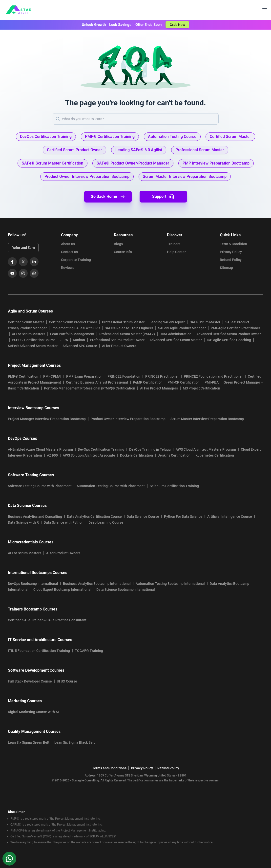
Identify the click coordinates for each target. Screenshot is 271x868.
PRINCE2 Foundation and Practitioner (213, 376)
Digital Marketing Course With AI (33, 712)
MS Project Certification (201, 388)
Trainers (174, 244)
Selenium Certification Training (174, 486)
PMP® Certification (23, 376)
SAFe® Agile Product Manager (182, 328)
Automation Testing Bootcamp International (170, 584)
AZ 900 (52, 455)
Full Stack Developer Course (30, 681)
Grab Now (177, 25)
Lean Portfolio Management (72, 334)
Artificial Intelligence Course (230, 517)
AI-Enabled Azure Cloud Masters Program (40, 449)
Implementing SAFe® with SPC (76, 328)
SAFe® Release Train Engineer (129, 328)
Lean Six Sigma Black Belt (75, 742)
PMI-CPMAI (52, 376)
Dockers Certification (136, 455)
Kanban (79, 340)
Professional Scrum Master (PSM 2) (127, 334)
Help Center (176, 252)
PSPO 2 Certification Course (34, 340)
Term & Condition (233, 244)
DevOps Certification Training (101, 449)
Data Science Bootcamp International (126, 590)
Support (163, 197)
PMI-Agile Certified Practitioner (235, 328)
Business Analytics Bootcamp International (97, 584)
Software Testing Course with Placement (40, 486)
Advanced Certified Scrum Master (176, 340)
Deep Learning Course (106, 522)
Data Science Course (143, 517)
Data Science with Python (64, 522)
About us (68, 244)
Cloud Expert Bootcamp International (62, 590)
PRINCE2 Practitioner (162, 376)
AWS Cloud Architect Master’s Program (206, 449)
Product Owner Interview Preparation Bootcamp (128, 419)
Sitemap (226, 268)
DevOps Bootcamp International (33, 584)
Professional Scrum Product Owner (117, 340)
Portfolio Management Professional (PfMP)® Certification (90, 388)
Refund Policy (231, 260)
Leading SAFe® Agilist (167, 322)
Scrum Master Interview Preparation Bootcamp (207, 419)
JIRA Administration (176, 334)
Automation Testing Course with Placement (111, 486)
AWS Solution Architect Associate (89, 455)
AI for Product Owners (119, 346)
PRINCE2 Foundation (124, 376)
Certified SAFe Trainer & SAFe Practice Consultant (47, 620)
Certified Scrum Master (26, 322)
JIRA (64, 340)
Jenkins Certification (174, 455)
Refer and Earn (23, 248)
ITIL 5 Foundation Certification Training (39, 651)
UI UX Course (67, 681)
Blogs (118, 244)
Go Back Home (108, 197)
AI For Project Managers (159, 388)
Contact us (69, 252)
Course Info (123, 252)
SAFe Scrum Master (205, 322)
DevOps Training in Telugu (150, 449)
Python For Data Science (183, 517)
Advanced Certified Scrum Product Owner (229, 334)
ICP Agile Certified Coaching (229, 340)
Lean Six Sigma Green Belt (29, 742)
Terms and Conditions (109, 768)
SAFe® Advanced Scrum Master (33, 346)
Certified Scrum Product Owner (73, 322)
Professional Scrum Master (123, 322)
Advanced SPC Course (80, 346)
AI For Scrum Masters (29, 334)
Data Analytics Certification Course (94, 517)
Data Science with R (23, 522)
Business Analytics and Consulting (35, 517)
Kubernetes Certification (215, 455)
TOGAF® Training (89, 651)
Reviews (68, 268)
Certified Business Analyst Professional (97, 382)
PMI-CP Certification (184, 382)
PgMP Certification (148, 382)
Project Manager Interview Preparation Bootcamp (47, 419)
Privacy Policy (231, 252)
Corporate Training (76, 260)
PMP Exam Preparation (84, 376)
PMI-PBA (212, 382)
